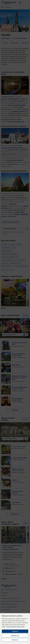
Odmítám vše (15, 636)
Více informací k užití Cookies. (16, 627)
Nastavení (15, 640)
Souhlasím (15, 631)
